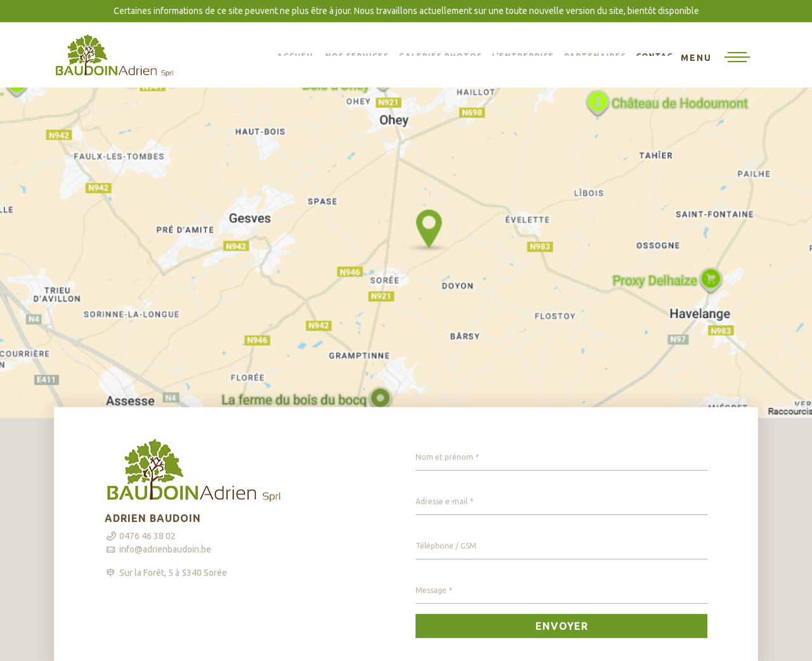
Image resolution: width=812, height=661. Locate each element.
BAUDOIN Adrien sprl (114, 55)
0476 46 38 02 (147, 545)
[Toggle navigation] (715, 58)
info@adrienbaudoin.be (165, 558)
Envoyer (562, 635)
